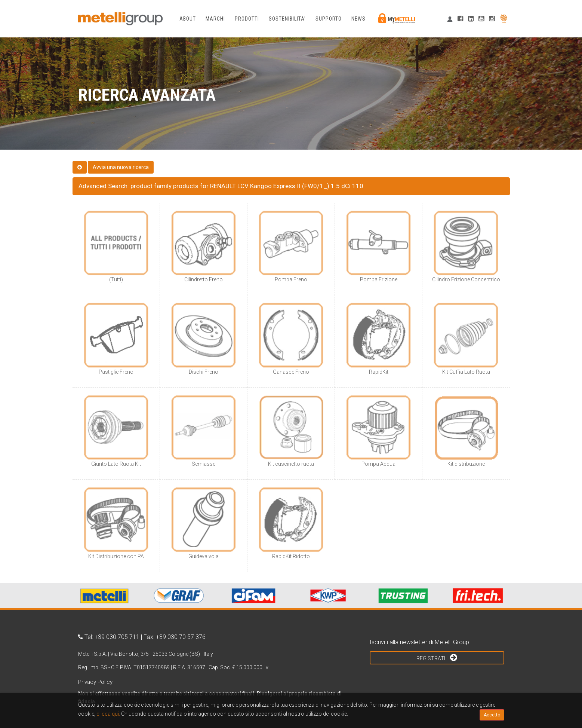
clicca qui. (108, 714)
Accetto (492, 715)
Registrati (437, 657)
